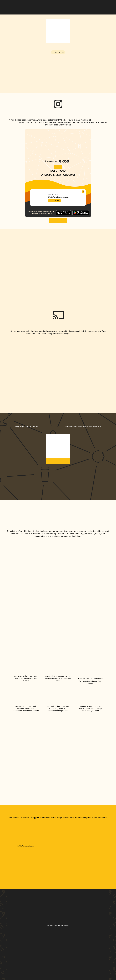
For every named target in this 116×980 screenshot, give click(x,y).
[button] (107, 5)
